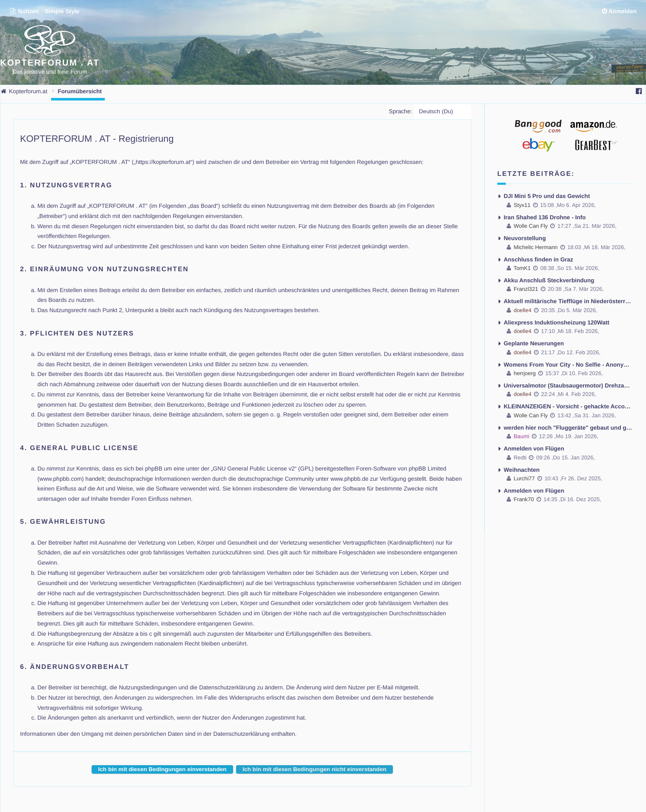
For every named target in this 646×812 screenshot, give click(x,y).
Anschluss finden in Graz (538, 260)
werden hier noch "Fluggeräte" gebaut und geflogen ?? (568, 428)
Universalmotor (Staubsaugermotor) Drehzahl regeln (568, 386)
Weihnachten (522, 470)
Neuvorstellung (525, 238)
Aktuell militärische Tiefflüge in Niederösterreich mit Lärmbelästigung (568, 301)
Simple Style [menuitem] (62, 11)
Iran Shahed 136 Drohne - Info (545, 217)
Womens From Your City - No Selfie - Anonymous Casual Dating (568, 365)
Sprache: (401, 111)
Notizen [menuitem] (24, 11)
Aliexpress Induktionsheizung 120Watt (557, 323)
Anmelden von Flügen (534, 449)
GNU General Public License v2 (254, 469)
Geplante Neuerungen (534, 343)
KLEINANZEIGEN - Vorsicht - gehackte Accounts (568, 406)
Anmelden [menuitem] (623, 11)
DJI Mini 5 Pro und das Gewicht (547, 196)
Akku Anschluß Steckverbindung (549, 280)
